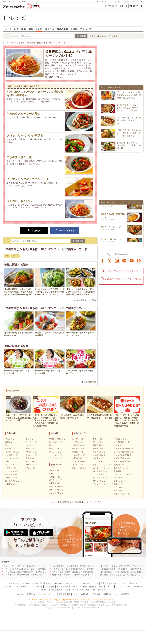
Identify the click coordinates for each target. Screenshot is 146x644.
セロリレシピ (55, 449)
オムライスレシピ (100, 455)
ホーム (8, 29)
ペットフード (71, 590)
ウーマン (109, 587)
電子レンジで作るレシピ (124, 461)
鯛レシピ (53, 445)
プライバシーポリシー (47, 594)
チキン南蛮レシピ (79, 461)
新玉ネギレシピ (55, 442)
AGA (81, 590)
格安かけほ (49, 587)
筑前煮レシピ (78, 452)
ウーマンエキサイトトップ (116, 6)
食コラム (50, 29)
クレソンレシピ (55, 452)
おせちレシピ (55, 470)
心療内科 (104, 583)
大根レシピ (10, 461)
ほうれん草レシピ (12, 481)
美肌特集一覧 (90, 382)
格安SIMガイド (27, 587)
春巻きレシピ (98, 449)
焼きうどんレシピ (79, 468)
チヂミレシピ (98, 474)
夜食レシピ (118, 490)
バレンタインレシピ (57, 493)
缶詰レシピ (118, 445)
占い (120, 1)
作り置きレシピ (120, 439)
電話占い (133, 583)
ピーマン (15, 256)
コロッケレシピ (99, 481)
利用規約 (31, 594)
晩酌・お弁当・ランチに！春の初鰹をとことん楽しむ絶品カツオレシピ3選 (36, 566)
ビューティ (113, 1)
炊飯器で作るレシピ (122, 458)
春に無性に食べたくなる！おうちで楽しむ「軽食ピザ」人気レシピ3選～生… (129, 108)
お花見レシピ (55, 483)
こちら (104, 605)
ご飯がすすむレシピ (122, 494)
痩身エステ (90, 590)
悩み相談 (83, 587)
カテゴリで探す (111, 36)
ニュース (128, 587)
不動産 (43, 590)
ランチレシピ (119, 487)
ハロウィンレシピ (56, 486)
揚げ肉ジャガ (106, 228)
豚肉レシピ (10, 442)
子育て (98, 1)
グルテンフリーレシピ (123, 474)
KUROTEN (25, 583)
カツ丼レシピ (78, 442)
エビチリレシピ (99, 452)
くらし (104, 1)
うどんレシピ (78, 465)
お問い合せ (86, 594)
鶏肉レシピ (10, 445)
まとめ (39, 29)
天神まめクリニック (90, 583)
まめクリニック (72, 583)
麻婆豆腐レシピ (99, 445)
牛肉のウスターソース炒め (23, 114)
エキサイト (138, 6)
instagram (117, 261)
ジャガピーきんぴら (19, 201)
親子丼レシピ (78, 439)
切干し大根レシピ (33, 461)
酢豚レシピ (98, 439)
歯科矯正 (52, 590)
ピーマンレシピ (12, 471)
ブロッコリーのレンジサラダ (25, 135)
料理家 (74, 29)
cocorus (74, 587)
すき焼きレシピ (79, 455)
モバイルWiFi (62, 587)
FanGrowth (58, 583)
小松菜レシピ (11, 484)
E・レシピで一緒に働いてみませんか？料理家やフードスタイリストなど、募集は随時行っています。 (73, 600)
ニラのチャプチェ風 (19, 157)
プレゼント (127, 1)
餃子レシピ (98, 442)
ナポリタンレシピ (100, 461)
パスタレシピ (98, 458)
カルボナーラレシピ (101, 468)
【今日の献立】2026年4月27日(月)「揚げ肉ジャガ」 (26, 572)
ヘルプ (76, 594)
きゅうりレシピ (12, 478)
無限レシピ (118, 481)
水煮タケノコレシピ (57, 439)
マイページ (86, 29)
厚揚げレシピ (31, 452)
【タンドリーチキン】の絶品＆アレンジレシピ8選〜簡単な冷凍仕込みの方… (129, 95)
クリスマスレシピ (56, 490)
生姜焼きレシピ (79, 445)
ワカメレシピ (31, 465)
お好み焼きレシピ (79, 458)
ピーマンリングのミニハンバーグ (28, 179)
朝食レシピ (118, 484)
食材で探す (96, 36)
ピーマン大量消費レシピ (124, 452)
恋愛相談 (93, 587)
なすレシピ (10, 465)
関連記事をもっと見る (86, 300)
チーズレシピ (31, 442)
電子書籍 (101, 590)
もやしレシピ (11, 468)
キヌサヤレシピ (55, 458)
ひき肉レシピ (11, 449)
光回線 (39, 587)
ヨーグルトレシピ (33, 445)
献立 (16, 29)
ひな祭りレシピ (55, 480)
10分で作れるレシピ (122, 442)
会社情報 (21, 594)
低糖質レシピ (119, 465)
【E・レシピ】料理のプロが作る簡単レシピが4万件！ (73, 502)
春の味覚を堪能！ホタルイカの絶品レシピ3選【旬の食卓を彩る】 (129, 145)
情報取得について (111, 594)
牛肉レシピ (10, 439)
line (124, 261)
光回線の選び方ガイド (42, 583)
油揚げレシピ (31, 455)
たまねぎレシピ (12, 455)
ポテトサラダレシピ (101, 471)
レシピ (119, 587)
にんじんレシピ (12, 474)
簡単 (31, 29)
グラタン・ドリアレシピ (103, 465)
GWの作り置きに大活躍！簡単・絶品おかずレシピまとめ (129, 120)
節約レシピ (118, 478)
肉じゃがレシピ (79, 449)
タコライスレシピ (100, 478)
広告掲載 (97, 594)
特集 (24, 29)
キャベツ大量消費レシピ (124, 449)
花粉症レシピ (55, 477)
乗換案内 (138, 587)
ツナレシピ (31, 468)
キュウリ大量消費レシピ (124, 455)
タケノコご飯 (106, 241)
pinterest (139, 261)
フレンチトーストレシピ (103, 484)
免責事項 (125, 594)
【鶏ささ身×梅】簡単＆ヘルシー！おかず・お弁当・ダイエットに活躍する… (129, 133)
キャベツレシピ (12, 458)
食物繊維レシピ (120, 471)
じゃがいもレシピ (12, 452)
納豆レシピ (31, 458)
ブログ (124, 583)
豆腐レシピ (31, 449)
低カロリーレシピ (121, 468)
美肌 (7, 256)
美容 (60, 590)
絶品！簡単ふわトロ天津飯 (112, 216)
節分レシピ (54, 474)
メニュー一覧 (138, 1)
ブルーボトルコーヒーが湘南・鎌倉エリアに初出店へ (27, 575)
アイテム (115, 583)
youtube (132, 261)
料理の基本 (62, 29)
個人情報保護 (64, 594)
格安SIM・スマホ (11, 587)
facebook (102, 261)
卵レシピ (30, 439)
